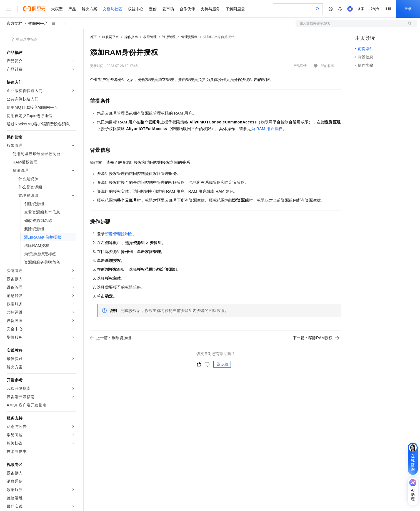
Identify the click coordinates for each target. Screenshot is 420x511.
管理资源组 (189, 37)
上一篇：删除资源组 (111, 338)
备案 (361, 9)
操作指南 (131, 37)
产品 (72, 9)
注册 (388, 9)
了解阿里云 (235, 9)
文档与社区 (112, 9)
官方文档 (14, 23)
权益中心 (136, 9)
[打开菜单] (9, 9)
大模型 (57, 9)
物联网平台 (38, 23)
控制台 (374, 9)
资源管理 (169, 37)
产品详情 (300, 66)
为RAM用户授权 (267, 129)
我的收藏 (327, 66)
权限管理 (150, 37)
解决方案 (89, 9)
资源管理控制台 (119, 234)
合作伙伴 (187, 9)
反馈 (222, 364)
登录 (408, 9)
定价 (153, 9)
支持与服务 (210, 9)
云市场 (168, 9)
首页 (93, 37)
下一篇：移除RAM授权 (316, 338)
